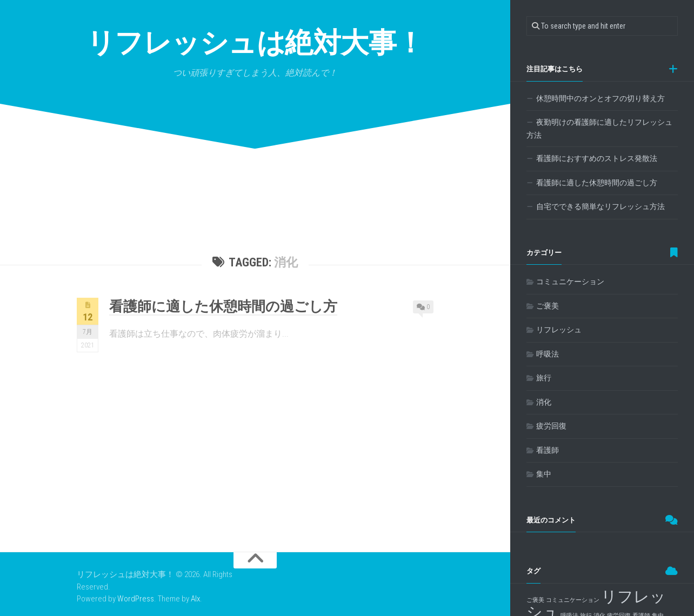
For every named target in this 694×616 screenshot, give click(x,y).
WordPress (136, 599)
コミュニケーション (570, 282)
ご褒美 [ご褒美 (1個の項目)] (535, 600)
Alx (195, 599)
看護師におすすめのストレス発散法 (597, 158)
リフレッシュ (559, 330)
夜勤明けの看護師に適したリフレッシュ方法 (599, 129)
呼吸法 (548, 354)
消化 (544, 402)
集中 (544, 474)
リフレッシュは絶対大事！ (255, 43)
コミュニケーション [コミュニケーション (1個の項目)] (573, 600)
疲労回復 (551, 426)
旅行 (544, 378)
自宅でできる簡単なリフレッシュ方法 (600, 206)
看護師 (548, 450)
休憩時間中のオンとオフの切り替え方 (600, 98)
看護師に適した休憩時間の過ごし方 (223, 306)
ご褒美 (548, 306)
